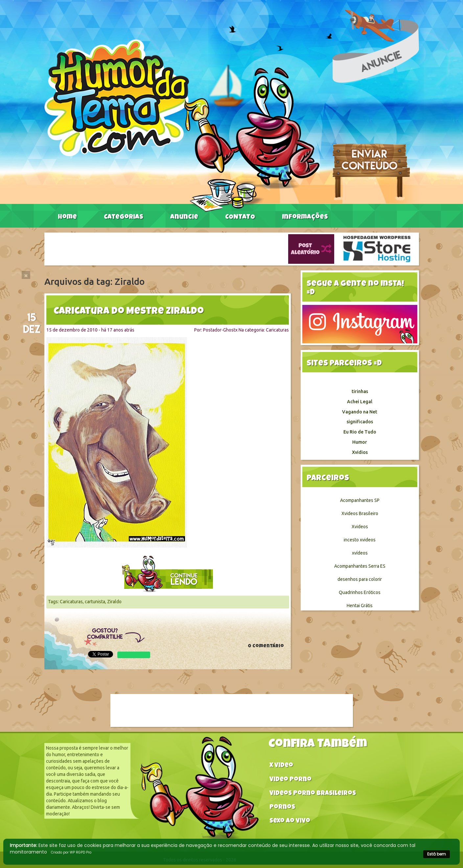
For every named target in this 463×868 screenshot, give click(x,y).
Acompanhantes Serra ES (360, 566)
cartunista (95, 602)
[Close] (26, 275)
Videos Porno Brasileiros (313, 794)
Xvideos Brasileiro (360, 513)
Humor (360, 442)
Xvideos (360, 527)
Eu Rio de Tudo (360, 432)
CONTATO (240, 217)
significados (360, 422)
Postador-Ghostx (220, 330)
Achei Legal (360, 402)
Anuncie (184, 217)
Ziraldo (114, 602)
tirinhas (360, 391)
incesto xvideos (360, 540)
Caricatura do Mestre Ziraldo (129, 312)
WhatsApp (134, 655)
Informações (305, 217)
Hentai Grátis (360, 606)
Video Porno (290, 780)
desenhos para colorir (360, 579)
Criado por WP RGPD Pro (71, 852)
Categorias (124, 217)
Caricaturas (277, 330)
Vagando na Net (360, 412)
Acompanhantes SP (360, 500)
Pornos (282, 808)
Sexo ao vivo (290, 821)
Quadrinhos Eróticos (360, 592)
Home (67, 217)
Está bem (437, 854)
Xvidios (360, 452)
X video (281, 766)
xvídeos (360, 553)
